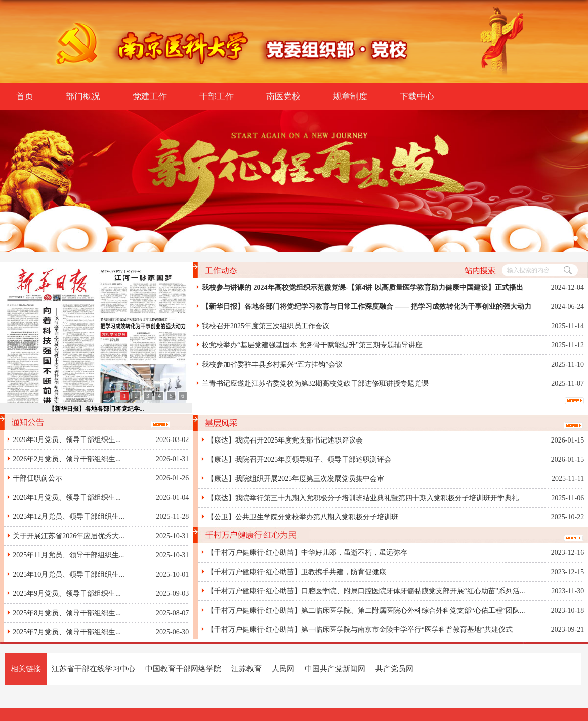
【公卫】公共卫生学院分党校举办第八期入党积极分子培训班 (303, 517)
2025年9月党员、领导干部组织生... (67, 594)
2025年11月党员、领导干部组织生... (68, 555)
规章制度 (350, 96)
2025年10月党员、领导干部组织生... (69, 574)
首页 (25, 96)
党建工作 (150, 96)
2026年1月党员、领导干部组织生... (67, 497)
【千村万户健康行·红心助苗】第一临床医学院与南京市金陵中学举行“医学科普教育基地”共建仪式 (360, 630)
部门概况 (83, 96)
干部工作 (217, 96)
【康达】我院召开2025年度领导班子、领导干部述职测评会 (299, 459)
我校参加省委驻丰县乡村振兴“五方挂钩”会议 (272, 364)
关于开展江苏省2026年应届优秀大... (69, 536)
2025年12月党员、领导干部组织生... (69, 517)
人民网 (283, 669)
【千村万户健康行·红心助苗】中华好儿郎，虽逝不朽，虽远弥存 (307, 553)
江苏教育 (246, 669)
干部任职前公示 (37, 478)
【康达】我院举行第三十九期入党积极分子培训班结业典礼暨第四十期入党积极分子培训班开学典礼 (363, 498)
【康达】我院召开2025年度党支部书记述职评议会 (285, 440)
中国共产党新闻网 (335, 669)
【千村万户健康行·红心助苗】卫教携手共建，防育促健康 (297, 572)
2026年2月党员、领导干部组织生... (67, 459)
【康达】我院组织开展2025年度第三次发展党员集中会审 (296, 479)
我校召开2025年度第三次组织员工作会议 (266, 326)
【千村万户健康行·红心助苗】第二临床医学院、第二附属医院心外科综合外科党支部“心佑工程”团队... (366, 610)
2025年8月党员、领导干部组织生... (67, 613)
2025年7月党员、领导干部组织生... (67, 632)
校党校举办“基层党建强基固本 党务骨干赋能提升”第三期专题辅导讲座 (312, 345)
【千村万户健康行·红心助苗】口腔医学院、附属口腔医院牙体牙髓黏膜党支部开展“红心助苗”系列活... (366, 591)
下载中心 (417, 96)
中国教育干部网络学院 (183, 669)
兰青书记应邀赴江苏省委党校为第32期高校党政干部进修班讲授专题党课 (315, 384)
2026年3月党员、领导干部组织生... (67, 440)
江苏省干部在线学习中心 (93, 669)
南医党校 (283, 96)
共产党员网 (394, 669)
